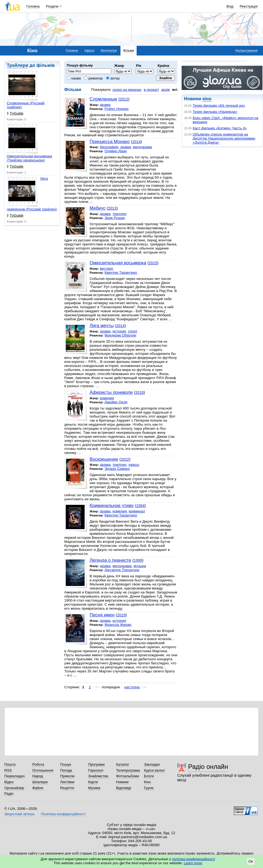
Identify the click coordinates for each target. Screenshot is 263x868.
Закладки (152, 764)
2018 (139, 393)
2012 (124, 99)
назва (74, 78)
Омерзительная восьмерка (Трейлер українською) (29, 158)
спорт (133, 331)
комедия (107, 398)
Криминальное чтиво (112, 506)
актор (113, 78)
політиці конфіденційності (193, 859)
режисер (93, 78)
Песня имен (102, 615)
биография (109, 147)
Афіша (89, 51)
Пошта (10, 764)
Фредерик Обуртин (120, 335)
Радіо (9, 794)
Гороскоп (96, 770)
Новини (122, 782)
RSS (8, 770)
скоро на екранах (127, 90)
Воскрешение (104, 459)
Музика (94, 788)
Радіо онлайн (208, 767)
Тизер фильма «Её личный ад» (219, 105)
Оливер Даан (116, 151)
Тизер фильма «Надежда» (215, 112)
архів (165, 90)
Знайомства (98, 776)
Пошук (66, 764)
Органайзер (14, 788)
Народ (38, 776)
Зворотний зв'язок (19, 814)
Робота (38, 764)
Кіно (147, 782)
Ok (251, 861)
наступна (132, 687)
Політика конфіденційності (63, 814)
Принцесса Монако (110, 142)
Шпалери (40, 782)
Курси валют (154, 770)
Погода (66, 770)
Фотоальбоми (128, 776)
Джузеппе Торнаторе (122, 570)
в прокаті (151, 90)
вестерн (106, 268)
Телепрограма (128, 770)
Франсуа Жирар (118, 625)
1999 (138, 560)
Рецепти (67, 788)
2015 (153, 263)
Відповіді (124, 788)
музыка (140, 566)
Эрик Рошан (115, 218)
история (119, 331)
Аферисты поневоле (111, 392)
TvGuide (15, 113)
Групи (149, 788)
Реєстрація (249, 6)
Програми (96, 764)
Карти (93, 782)
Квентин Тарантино (121, 272)
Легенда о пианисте (110, 560)
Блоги (149, 776)
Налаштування (246, 51)
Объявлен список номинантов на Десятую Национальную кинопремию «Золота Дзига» (224, 138)
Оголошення (43, 770)
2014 (136, 142)
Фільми (129, 51)
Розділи (52, 6)
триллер (119, 214)
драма (105, 105)
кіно (207, 99)
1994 (140, 506)
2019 (121, 615)
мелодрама (142, 147)
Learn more (193, 863)
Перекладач (14, 776)
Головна (33, 6)
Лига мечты (102, 326)
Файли (38, 788)
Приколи (67, 776)
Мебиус (98, 208)
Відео (9, 782)
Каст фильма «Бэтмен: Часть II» (220, 128)
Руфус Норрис (117, 109)
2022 (125, 459)
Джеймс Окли (116, 402)
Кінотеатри (109, 51)
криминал (137, 511)
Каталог (123, 764)
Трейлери (18, 65)
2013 (112, 208)
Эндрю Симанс (117, 469)
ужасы (134, 465)
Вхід (230, 6)
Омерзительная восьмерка (118, 263)
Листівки (67, 782)
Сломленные (103, 99)
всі (175, 90)
